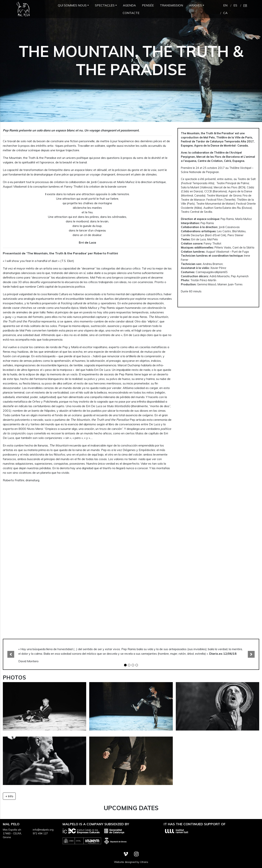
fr (245, 5)
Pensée (148, 5)
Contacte (131, 13)
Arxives (195, 5)
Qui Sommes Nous (72, 5)
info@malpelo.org (43, 830)
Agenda (129, 5)
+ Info (9, 796)
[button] (11, 654)
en (225, 5)
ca (225, 13)
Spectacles (105, 5)
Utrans (144, 862)
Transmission (171, 5)
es (235, 5)
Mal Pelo (23, 9)
